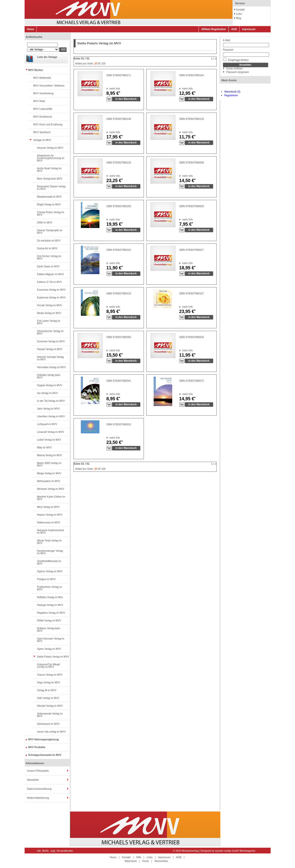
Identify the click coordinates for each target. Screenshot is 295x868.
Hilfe (139, 857)
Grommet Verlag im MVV (51, 341)
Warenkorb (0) (232, 92)
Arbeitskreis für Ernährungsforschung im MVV (51, 158)
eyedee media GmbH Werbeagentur (235, 851)
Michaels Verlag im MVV (51, 489)
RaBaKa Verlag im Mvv (50, 597)
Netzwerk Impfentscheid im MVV (51, 532)
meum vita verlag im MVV (51, 732)
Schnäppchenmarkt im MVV (45, 755)
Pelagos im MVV (46, 579)
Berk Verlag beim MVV (50, 179)
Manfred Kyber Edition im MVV (51, 498)
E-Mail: (227, 40)
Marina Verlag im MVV (50, 455)
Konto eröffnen (235, 69)
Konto (146, 861)
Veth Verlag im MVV (48, 698)
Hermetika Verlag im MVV (51, 367)
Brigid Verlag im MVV (49, 205)
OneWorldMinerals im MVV (49, 562)
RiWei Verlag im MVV (49, 621)
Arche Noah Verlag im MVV (49, 170)
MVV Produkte (37, 747)
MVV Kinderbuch (43, 117)
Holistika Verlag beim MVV (49, 376)
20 (96, 64)
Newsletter (33, 780)
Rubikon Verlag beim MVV (49, 630)
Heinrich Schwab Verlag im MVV (50, 358)
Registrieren (231, 95)
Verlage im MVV (42, 140)
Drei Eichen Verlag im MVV (49, 257)
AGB (234, 29)
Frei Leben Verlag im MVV (49, 322)
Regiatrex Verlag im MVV (51, 613)
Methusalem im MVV (49, 481)
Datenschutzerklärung (39, 789)
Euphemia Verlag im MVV (51, 298)
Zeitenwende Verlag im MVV (50, 715)
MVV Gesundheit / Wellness (49, 86)
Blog (239, 18)
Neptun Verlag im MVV (50, 515)
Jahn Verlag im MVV (49, 409)
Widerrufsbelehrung (38, 798)
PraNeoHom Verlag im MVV (50, 588)
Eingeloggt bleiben (236, 60)
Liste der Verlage (47, 57)
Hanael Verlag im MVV (50, 349)
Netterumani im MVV (49, 523)
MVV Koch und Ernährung (48, 125)
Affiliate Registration (214, 29)
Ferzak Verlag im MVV (50, 305)
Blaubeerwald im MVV (49, 197)
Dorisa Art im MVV (47, 248)
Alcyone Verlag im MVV (50, 148)
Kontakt (241, 10)
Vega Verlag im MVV (49, 683)
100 (103, 64)
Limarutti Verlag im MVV (51, 432)
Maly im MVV (45, 448)
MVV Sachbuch (42, 132)
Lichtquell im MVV (47, 424)
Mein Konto (229, 80)
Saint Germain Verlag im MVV (51, 640)
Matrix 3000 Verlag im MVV (49, 464)
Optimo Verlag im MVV (50, 571)
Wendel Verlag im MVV (50, 706)
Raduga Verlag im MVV (50, 605)
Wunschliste (161, 861)
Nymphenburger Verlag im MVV (50, 552)
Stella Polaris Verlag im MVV (53, 657)
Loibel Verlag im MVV (49, 440)
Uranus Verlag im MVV (50, 675)
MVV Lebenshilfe (43, 109)
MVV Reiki (39, 101)
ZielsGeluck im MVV (48, 724)
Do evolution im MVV (49, 241)
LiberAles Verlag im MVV (51, 416)
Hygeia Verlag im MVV (50, 385)
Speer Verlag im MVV (49, 649)
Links (239, 14)
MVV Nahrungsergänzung (44, 739)
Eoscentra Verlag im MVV (51, 290)
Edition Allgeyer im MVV (51, 274)
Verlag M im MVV (47, 690)
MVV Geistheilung (43, 93)
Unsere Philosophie (38, 771)
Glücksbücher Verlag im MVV (50, 332)
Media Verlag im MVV (49, 313)
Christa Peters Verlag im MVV (51, 214)
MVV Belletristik (42, 78)
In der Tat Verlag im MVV (51, 401)
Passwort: (228, 50)
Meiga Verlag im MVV (49, 473)
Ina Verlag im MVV (48, 393)
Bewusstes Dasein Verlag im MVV (51, 188)
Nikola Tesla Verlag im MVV (49, 542)
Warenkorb (131, 861)
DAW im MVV (45, 223)
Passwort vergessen (238, 72)
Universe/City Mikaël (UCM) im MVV (49, 666)
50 (99, 64)
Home (31, 29)
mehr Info (110, 89)
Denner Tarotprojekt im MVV (50, 232)
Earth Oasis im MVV (48, 266)
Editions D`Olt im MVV (50, 282)
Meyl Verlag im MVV (48, 507)
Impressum (249, 29)
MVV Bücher (36, 70)
